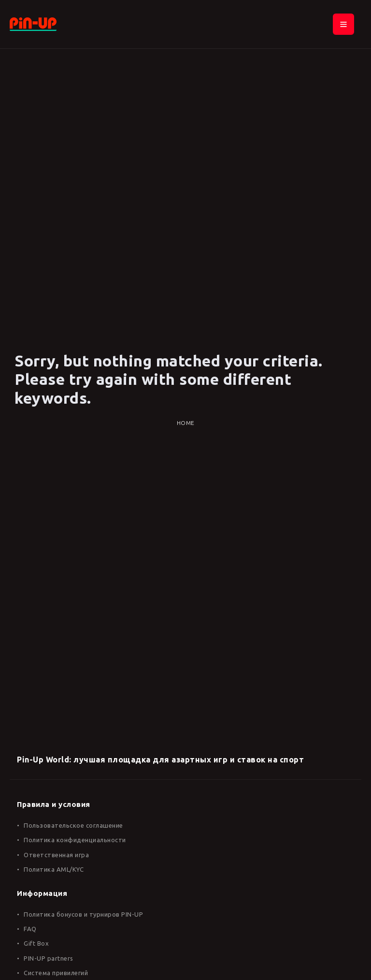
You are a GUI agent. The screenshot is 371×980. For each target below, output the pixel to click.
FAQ (30, 929)
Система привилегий (56, 973)
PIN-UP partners (49, 958)
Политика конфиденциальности (75, 840)
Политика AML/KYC (54, 869)
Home (186, 423)
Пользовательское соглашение (73, 825)
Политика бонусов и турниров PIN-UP (83, 914)
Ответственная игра (56, 855)
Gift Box (36, 943)
